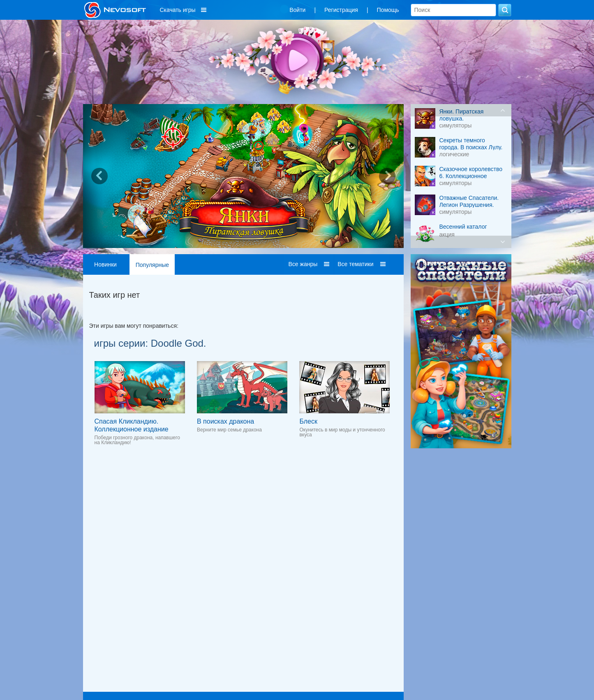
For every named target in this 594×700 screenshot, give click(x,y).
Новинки (105, 264)
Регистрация (341, 10)
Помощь (388, 10)
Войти (297, 10)
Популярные (152, 265)
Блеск (308, 421)
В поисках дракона (225, 421)
